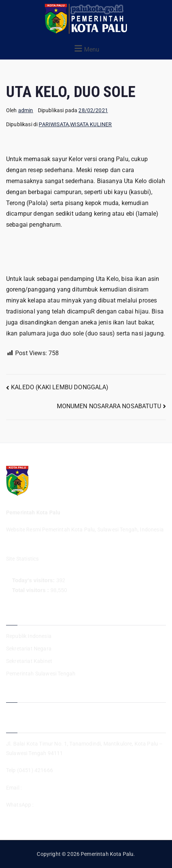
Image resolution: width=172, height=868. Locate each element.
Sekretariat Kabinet (29, 661)
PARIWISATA (54, 124)
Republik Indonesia (29, 636)
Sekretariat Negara (29, 649)
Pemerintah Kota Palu (107, 854)
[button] (86, 49)
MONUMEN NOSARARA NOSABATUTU (109, 406)
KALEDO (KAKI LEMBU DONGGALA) (60, 387)
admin (26, 110)
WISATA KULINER (91, 124)
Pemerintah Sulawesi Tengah (41, 674)
